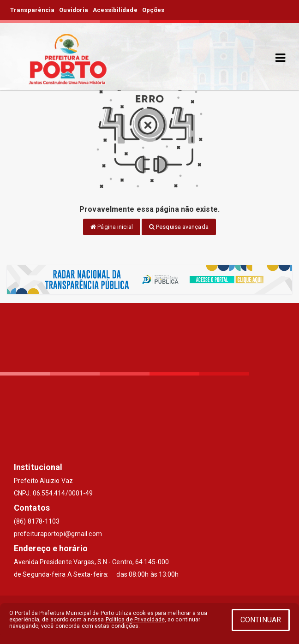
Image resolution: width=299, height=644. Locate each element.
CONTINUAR (261, 620)
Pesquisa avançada (179, 227)
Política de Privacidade (135, 620)
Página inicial (112, 227)
